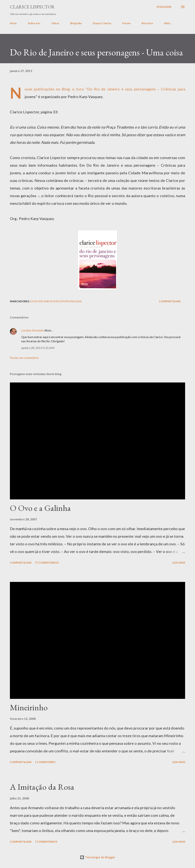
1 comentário (45, 762)
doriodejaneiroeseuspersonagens (56, 301)
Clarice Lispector (32, 7)
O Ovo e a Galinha (40, 508)
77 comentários (47, 563)
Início (13, 23)
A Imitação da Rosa (42, 787)
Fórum (126, 23)
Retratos (147, 23)
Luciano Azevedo (32, 330)
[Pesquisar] (164, 7)
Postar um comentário (24, 358)
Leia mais (179, 563)
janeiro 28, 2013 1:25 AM (38, 348)
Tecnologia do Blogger (97, 857)
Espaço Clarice (102, 23)
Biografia (76, 23)
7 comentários (46, 842)
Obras (55, 23)
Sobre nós (34, 23)
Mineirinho (29, 707)
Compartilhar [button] (170, 301)
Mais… (168, 23)
